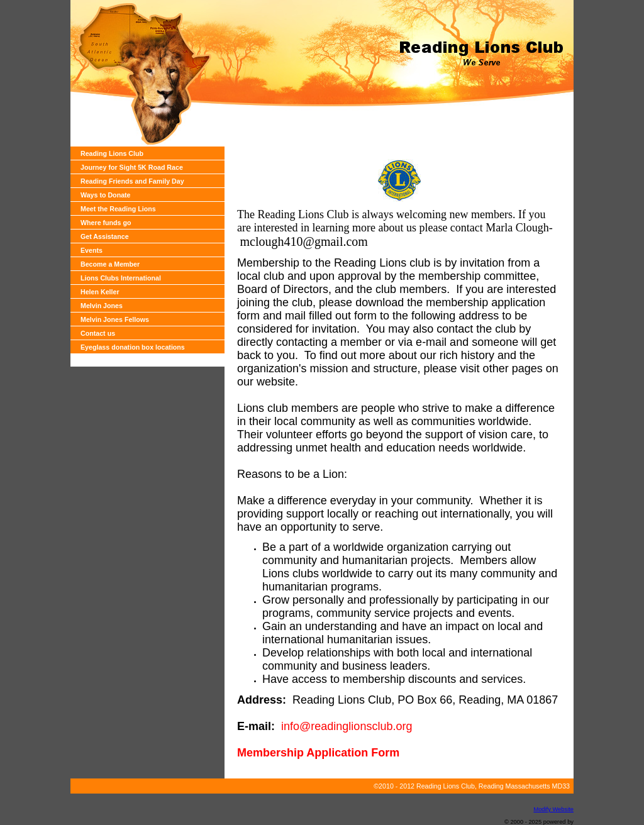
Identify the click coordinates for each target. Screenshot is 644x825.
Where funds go (106, 223)
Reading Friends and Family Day (132, 181)
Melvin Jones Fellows (115, 319)
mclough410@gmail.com (304, 241)
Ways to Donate (106, 195)
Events (92, 250)
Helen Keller (100, 292)
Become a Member (110, 264)
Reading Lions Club (112, 153)
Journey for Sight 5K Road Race (132, 167)
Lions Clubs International (121, 278)
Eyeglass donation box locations (133, 347)
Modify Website (553, 809)
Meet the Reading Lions (118, 209)
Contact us (98, 333)
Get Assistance (105, 236)
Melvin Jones (102, 306)
